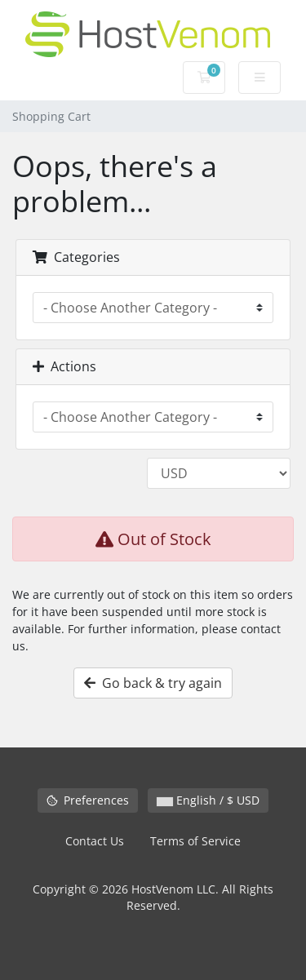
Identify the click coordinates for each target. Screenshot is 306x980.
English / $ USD (208, 800)
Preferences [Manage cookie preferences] (88, 800)
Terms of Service (195, 841)
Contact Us (95, 841)
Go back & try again (153, 683)
